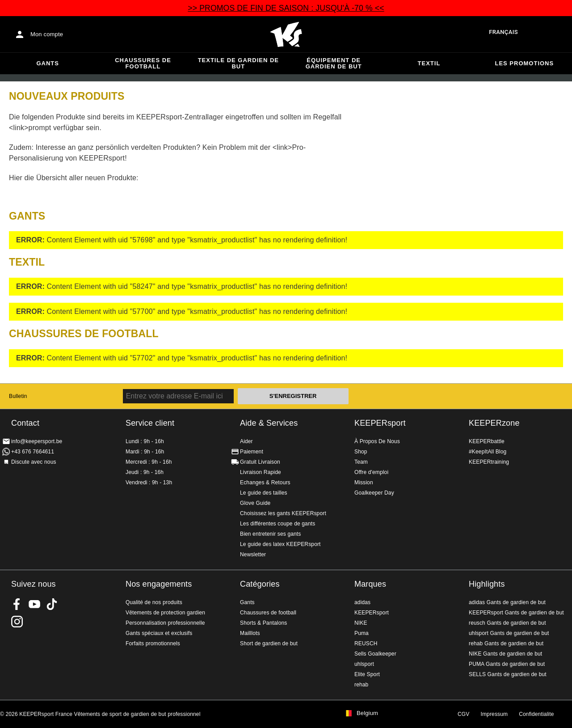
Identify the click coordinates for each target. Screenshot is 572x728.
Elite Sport (367, 674)
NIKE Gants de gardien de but (505, 654)
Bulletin (18, 396)
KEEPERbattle (487, 441)
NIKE (361, 623)
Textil (429, 63)
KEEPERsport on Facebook (17, 604)
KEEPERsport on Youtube (34, 604)
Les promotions (524, 63)
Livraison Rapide (261, 472)
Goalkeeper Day (374, 493)
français (503, 32)
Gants (48, 63)
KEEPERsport (380, 423)
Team (361, 462)
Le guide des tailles (264, 493)
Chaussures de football (143, 63)
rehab (361, 685)
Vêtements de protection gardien (165, 613)
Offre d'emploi (371, 472)
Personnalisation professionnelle (165, 623)
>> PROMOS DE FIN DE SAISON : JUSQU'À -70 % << (286, 8)
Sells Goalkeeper (375, 654)
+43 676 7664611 (33, 452)
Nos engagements (159, 584)
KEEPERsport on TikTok (52, 604)
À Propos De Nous (377, 441)
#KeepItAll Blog (488, 452)
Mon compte (47, 34)
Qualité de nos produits (154, 602)
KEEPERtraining (489, 462)
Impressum (494, 714)
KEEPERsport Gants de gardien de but (516, 613)
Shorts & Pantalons (263, 623)
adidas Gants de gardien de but (507, 602)
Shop (361, 452)
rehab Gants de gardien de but (506, 643)
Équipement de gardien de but (334, 63)
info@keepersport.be (37, 441)
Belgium (367, 713)
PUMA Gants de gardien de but (507, 664)
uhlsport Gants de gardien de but (509, 633)
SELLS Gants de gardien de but (508, 674)
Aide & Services (269, 423)
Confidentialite (536, 714)
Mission (364, 483)
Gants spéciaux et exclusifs (159, 633)
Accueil (286, 34)
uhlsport (364, 664)
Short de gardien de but (269, 643)
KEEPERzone (494, 423)
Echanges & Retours (265, 483)
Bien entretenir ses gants (271, 534)
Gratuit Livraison (260, 462)
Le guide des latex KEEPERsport (280, 544)
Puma (362, 633)
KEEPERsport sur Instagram (17, 622)
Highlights (487, 584)
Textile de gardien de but (238, 63)
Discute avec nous (34, 462)
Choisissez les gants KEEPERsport (283, 513)
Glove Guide (255, 503)
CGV (463, 714)
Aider (246, 441)
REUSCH (366, 643)
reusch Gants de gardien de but (507, 623)
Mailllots (250, 633)
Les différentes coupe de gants (278, 524)
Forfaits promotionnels (153, 643)
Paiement (252, 452)
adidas (362, 602)
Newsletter (253, 554)
